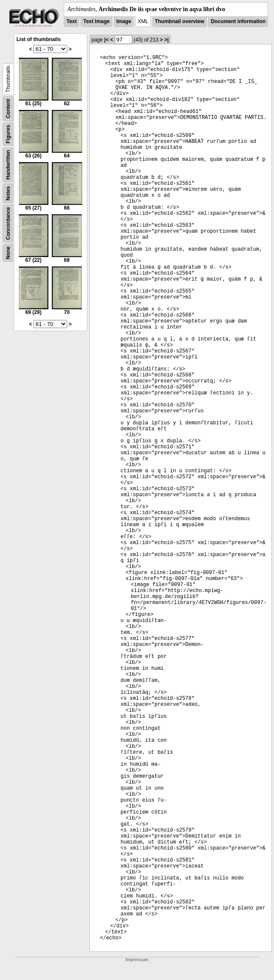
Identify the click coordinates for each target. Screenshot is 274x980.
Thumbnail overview (180, 21)
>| (167, 40)
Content (8, 108)
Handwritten (8, 165)
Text (71, 21)
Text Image (96, 21)
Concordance (8, 224)
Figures (8, 134)
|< (107, 40)
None (8, 253)
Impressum (137, 960)
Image (124, 21)
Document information (238, 21)
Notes (8, 193)
